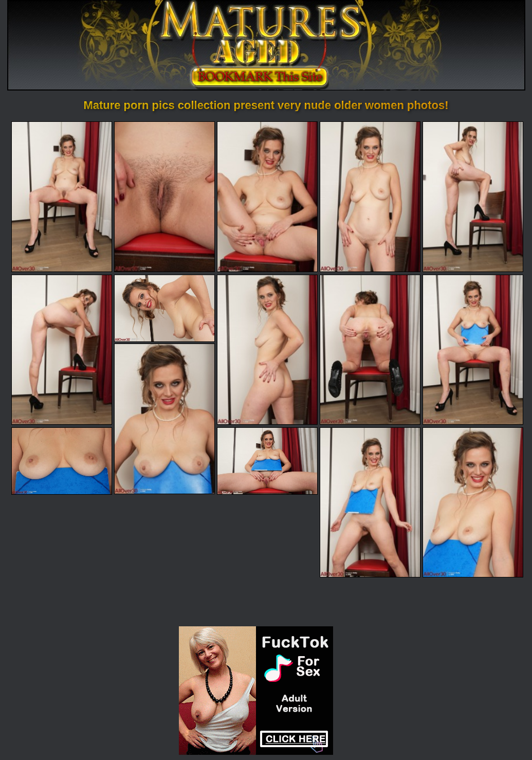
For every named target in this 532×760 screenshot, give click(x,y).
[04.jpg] (370, 196)
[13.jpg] (267, 461)
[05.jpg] (473, 196)
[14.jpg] (370, 502)
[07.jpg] (164, 308)
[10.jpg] (473, 350)
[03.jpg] (267, 196)
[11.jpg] (164, 419)
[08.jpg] (267, 350)
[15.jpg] (473, 502)
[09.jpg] (370, 350)
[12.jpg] (62, 461)
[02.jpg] (164, 196)
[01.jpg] (62, 196)
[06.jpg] (62, 350)
